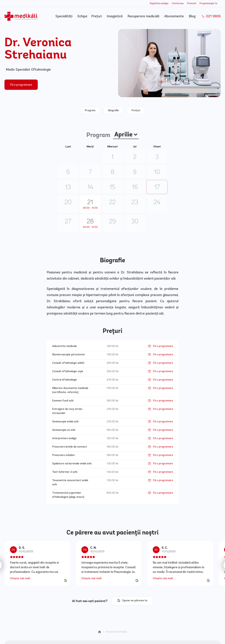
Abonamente (174, 16)
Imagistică (115, 16)
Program (90, 110)
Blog (193, 16)
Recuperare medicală (144, 16)
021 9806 (211, 16)
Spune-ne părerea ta (135, 600)
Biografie (113, 110)
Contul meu (178, 3)
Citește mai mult (20, 578)
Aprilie (126, 134)
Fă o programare (21, 85)
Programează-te (208, 3)
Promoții (192, 3)
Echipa (82, 16)
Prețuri (97, 16)
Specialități (64, 16)
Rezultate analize (159, 3)
